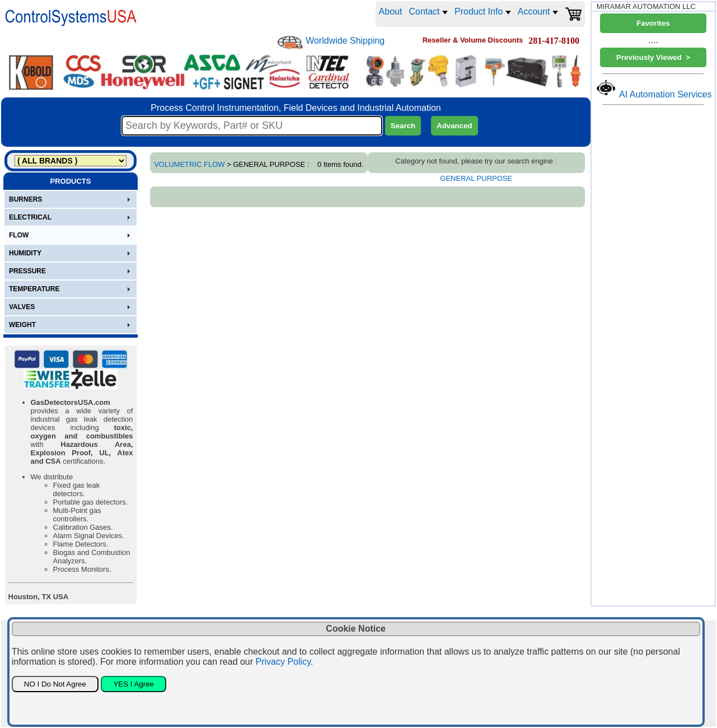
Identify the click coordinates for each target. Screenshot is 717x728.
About (391, 11)
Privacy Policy (283, 662)
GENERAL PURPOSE (476, 178)
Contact (428, 11)
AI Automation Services (665, 94)
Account (538, 11)
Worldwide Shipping (345, 41)
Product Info (483, 11)
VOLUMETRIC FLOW (189, 164)
